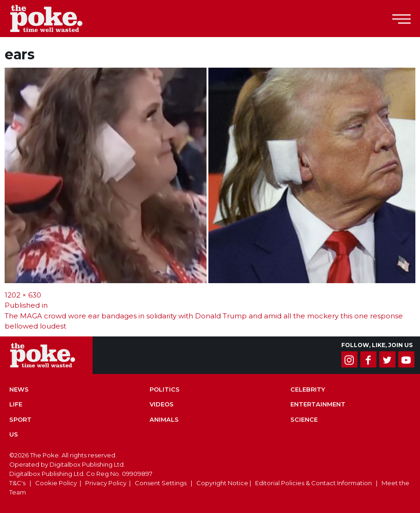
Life (16, 404)
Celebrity (308, 389)
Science (304, 419)
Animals (164, 419)
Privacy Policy (106, 483)
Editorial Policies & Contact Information (313, 483)
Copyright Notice (222, 483)
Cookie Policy (56, 483)
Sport (20, 419)
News (19, 389)
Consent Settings (161, 483)
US (14, 434)
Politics (165, 389)
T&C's (17, 483)
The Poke (58, 19)
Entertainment (318, 404)
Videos (162, 404)
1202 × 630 (23, 295)
